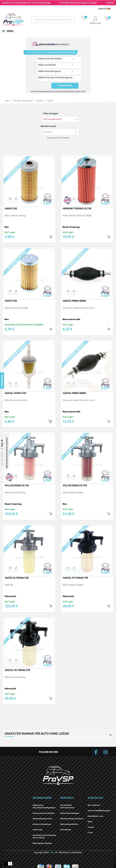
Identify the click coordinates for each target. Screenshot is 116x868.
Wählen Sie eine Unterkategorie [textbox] (55, 78)
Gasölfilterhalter (17, 578)
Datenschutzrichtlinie (44, 813)
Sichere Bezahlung (42, 824)
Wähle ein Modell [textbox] (47, 65)
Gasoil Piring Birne (74, 301)
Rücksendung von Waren (72, 819)
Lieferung (37, 830)
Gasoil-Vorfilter (15, 393)
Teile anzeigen (51, 114)
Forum (91, 827)
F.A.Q (90, 833)
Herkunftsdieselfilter (77, 208)
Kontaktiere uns (95, 816)
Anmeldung (66, 830)
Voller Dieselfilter (17, 485)
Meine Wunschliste (69, 824)
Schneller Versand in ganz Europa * (87, 3)
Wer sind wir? (94, 805)
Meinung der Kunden (42, 843)
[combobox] (59, 59)
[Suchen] (53, 20)
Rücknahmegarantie (42, 819)
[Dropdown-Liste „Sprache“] (105, 9)
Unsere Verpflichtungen (99, 811)
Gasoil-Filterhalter (75, 578)
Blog (90, 822)
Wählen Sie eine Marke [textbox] (50, 59)
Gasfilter (11, 208)
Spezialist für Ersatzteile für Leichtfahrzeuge (33, 3)
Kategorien (2, 381)
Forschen (65, 85)
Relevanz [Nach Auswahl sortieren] (61, 132)
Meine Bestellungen (70, 813)
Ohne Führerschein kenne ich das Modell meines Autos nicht (58, 92)
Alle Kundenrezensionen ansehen (7, 453)
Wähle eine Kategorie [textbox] (49, 71)
